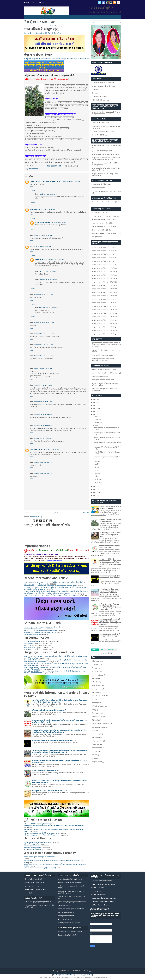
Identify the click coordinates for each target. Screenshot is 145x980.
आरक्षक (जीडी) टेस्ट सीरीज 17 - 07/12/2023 (104, 303)
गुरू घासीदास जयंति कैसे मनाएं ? (32, 634)
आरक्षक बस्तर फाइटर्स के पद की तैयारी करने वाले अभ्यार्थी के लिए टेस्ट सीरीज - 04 (54, 740)
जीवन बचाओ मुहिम (97, 748)
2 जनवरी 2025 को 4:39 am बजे (43, 415)
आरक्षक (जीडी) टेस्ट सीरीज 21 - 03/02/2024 (104, 317)
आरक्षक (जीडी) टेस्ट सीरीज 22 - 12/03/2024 (104, 320)
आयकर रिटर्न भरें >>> (31, 893)
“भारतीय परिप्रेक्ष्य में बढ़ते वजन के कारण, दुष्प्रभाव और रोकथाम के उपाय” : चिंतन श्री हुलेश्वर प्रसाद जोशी (51, 595)
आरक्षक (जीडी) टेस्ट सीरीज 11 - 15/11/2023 (104, 282)
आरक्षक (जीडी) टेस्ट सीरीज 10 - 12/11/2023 (104, 279)
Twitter (34, 3)
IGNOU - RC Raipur (97, 888)
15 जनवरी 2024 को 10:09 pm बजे (44, 334)
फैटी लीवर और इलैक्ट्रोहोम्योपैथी (32, 846)
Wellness (33, 209)
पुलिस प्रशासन (96, 661)
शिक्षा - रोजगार (96, 713)
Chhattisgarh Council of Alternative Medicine (96, 978)
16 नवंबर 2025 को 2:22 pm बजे (43, 462)
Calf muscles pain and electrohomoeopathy (38, 842)
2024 (95, 405)
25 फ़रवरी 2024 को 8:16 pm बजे (43, 356)
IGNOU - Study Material (99, 895)
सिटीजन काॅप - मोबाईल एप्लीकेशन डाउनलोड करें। (71, 909)
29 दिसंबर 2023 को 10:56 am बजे (44, 323)
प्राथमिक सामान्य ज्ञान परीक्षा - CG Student (104, 226)
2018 (95, 492)
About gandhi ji (28, 649)
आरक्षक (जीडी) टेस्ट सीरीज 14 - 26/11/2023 (104, 292)
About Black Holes (30, 647)
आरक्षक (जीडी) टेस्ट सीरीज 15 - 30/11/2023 (104, 296)
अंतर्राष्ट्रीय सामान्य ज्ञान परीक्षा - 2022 (102, 213)
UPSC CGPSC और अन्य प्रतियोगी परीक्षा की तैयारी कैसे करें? (41, 631)
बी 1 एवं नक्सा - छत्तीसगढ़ (65, 919)
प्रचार (93, 710)
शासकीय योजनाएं (97, 686)
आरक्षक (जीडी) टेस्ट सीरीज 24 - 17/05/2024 (104, 327)
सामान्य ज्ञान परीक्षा (97, 689)
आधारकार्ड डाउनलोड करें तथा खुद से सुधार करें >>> (72, 879)
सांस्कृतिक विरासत (97, 762)
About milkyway (29, 644)
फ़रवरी (97, 479)
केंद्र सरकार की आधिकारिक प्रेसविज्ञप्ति (68, 935)
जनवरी (97, 482)
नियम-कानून (95, 703)
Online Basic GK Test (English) (102, 230)
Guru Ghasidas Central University (102, 881)
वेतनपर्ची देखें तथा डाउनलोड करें (33, 879)
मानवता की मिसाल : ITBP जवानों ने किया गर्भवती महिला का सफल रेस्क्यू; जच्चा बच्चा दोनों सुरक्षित (50, 586)
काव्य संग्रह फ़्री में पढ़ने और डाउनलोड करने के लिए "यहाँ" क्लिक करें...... (43, 26)
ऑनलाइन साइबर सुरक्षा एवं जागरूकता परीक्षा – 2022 (107, 233)
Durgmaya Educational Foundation (103, 83)
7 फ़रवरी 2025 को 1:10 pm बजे (43, 439)
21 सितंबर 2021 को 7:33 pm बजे (70, 181)
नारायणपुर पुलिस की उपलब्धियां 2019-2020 (104, 369)
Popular (95, 650)
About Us (56, 975)
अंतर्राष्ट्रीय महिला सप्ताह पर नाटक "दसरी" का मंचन (46, 771)
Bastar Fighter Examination (101, 724)
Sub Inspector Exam (99, 727)
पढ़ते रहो (94, 755)
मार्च (96, 476)
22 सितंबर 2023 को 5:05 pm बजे (43, 295)
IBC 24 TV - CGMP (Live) (100, 135)
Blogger (102, 653)
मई (96, 470)
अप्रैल (96, 473)
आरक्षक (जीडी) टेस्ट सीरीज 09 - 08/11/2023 (104, 275)
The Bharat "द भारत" (71, 971)
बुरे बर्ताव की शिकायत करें (99, 909)
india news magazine (43, 222)
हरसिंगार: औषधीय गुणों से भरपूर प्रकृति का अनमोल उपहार (39, 857)
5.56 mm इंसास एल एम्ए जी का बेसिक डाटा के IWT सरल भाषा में (42, 835)
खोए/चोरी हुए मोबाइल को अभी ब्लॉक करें (69, 923)
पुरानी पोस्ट (86, 513)
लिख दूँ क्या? (95, 692)
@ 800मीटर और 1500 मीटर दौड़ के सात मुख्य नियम (106, 154)
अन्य (93, 699)
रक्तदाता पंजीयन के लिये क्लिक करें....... (103, 184)
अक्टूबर (97, 423)
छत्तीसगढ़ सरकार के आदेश (32, 886)
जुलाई (96, 464)
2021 (95, 414)
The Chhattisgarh (79, 978)
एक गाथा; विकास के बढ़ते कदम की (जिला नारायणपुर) (106, 373)
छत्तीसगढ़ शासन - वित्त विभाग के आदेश (35, 889)
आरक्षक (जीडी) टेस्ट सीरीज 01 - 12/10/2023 (104, 247)
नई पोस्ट (26, 513)
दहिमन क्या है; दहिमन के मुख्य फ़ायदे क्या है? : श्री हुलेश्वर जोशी (49, 710)
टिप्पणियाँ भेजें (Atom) (36, 517)
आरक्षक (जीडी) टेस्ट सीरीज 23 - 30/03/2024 (104, 324)
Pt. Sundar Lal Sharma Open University (104, 898)
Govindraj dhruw (36, 450)
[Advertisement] (72, 951)
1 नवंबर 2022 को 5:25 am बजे (43, 236)
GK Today (95, 93)
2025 (95, 402)
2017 (95, 495)
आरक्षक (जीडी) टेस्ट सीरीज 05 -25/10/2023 (104, 261)
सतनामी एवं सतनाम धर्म (68, 978)
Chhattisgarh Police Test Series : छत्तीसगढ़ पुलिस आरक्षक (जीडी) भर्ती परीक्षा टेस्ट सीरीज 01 (109, 591)
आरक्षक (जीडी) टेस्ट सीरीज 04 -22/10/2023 (104, 258)
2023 (95, 408)
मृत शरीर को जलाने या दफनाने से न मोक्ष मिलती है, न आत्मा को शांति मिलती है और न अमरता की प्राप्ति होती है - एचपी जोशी (106, 345)
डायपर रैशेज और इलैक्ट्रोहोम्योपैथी (33, 848)
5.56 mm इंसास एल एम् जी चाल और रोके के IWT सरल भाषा (40, 833)
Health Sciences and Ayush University (103, 884)
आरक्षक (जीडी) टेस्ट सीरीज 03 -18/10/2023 (104, 254)
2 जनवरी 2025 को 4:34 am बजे (43, 402)
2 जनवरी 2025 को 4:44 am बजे (43, 426)
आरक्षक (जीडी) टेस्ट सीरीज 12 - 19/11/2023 (104, 285)
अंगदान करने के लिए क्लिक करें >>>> (102, 355)
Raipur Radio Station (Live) (101, 123)
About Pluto (27, 645)
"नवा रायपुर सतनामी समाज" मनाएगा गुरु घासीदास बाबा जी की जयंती (42, 627)
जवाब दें (32, 187)
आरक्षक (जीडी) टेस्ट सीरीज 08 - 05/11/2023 (104, 272)
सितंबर (97, 426)
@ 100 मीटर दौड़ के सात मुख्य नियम (102, 151)
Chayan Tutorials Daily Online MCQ (103, 86)
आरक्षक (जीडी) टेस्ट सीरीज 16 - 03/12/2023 (104, 299)
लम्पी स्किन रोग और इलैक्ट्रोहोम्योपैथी (33, 850)
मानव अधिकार (96, 737)
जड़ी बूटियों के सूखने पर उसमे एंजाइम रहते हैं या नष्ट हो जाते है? (40, 868)
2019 (95, 489)
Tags (102, 650)
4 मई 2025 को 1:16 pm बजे (51, 450)
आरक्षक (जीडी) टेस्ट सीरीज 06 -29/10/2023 (104, 265)
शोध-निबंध (95, 758)
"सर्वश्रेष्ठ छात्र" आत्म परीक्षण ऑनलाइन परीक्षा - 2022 (106, 216)
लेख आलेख (95, 679)
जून (96, 467)
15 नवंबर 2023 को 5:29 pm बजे (55, 259)
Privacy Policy (79, 975)
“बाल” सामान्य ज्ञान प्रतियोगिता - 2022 (102, 223)
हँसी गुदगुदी (95, 720)
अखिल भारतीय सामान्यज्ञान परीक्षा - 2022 (103, 220)
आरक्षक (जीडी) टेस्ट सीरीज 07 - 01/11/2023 (104, 268)
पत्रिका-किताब (96, 734)
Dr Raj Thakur (40, 259)
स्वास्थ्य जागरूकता (97, 717)
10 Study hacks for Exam (32, 642)
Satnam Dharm (47, 978)
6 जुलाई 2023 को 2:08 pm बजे (60, 222)
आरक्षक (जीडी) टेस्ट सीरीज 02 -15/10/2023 (104, 251)
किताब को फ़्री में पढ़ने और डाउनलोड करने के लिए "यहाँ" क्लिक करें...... (43, 33)
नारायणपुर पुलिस (96, 675)
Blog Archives (111, 650)
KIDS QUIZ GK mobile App (101, 100)
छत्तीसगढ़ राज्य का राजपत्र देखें (66, 916)
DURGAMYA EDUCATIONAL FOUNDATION (45, 181)
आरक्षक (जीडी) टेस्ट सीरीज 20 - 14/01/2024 (104, 313)
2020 (95, 486)
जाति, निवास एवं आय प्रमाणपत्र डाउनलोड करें (70, 883)
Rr (31, 247)
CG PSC (95, 751)
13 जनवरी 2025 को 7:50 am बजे (49, 308)
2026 (95, 399)
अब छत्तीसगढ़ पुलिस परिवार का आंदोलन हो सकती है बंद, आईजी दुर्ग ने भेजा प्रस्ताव (110, 535)
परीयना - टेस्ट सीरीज (97, 741)
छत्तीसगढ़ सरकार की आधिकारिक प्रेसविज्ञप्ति (70, 932)
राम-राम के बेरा (96, 744)
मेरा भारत (95, 668)
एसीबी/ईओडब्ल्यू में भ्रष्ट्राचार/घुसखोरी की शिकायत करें (72, 902)
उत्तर (33, 191)
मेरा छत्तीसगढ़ (96, 665)
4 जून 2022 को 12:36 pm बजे (46, 209)
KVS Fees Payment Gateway (100, 905)
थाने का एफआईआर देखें (64, 905)
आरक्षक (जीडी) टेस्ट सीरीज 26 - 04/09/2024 (104, 334)
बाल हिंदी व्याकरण (97, 237)
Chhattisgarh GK (97, 90)
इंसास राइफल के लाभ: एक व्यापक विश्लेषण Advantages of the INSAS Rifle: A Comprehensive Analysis (54, 826)
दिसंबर (97, 417)
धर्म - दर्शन (95, 682)
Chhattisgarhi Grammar (100, 97)
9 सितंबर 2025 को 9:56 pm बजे (48, 280)
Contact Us (88, 975)
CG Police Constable (99, 696)
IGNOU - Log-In (96, 891)
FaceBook (26, 3)
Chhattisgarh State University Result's (103, 902)
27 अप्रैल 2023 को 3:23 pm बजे (41, 247)
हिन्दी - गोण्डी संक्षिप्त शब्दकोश (100, 376)
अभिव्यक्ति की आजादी (98, 706)
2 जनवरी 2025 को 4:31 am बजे (43, 385)
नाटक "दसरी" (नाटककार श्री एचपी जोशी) (103, 380)
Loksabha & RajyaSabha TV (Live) (103, 132)
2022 (95, 411)
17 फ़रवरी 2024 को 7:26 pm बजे (43, 345)
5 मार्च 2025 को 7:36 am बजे (47, 271)
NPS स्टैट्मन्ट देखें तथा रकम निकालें (34, 883)
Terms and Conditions (67, 975)
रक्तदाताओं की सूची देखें (98, 188)
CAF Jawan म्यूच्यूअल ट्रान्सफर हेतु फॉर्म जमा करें (38, 902)
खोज (30, 169)
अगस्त (96, 461)
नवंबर (96, 420)
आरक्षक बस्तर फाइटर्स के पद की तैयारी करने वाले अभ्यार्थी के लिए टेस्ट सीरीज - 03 (110, 578)
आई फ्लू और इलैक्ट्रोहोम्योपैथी (32, 844)
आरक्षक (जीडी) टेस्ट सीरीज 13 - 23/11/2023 (104, 289)
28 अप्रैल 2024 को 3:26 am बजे (48, 194)
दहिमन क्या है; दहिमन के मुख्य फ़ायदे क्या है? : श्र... (108, 457)
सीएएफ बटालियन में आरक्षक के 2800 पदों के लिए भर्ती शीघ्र (40, 633)
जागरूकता (35, 169)
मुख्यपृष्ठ (56, 513)
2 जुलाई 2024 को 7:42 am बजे (43, 369)
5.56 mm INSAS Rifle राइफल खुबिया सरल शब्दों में (38, 824)
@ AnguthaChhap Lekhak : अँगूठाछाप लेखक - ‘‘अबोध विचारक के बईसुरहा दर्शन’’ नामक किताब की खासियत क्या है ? (56, 59)
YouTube (42, 3)
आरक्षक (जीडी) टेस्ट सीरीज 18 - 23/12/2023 (104, 306)
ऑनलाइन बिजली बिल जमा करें (66, 912)
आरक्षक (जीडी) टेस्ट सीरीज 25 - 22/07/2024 (104, 331)
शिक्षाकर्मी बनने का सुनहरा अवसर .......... (35, 629)
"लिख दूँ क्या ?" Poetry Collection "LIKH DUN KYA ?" (50, 791)
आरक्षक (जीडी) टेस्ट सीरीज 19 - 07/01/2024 (104, 310)
